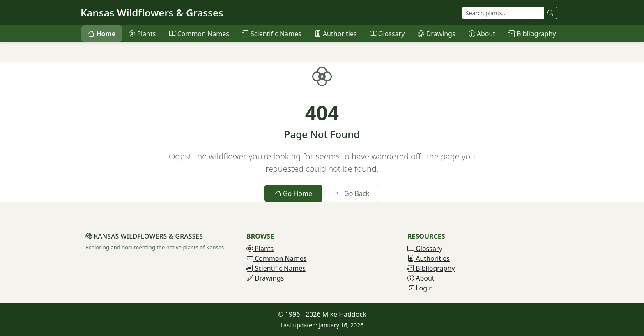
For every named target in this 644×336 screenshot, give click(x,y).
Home (102, 34)
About (482, 34)
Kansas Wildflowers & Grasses (152, 13)
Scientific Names (272, 34)
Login (420, 288)
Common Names (199, 34)
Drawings (436, 34)
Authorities (336, 34)
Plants (142, 34)
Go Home (293, 193)
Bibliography (532, 34)
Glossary (388, 34)
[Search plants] (503, 13)
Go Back (353, 193)
